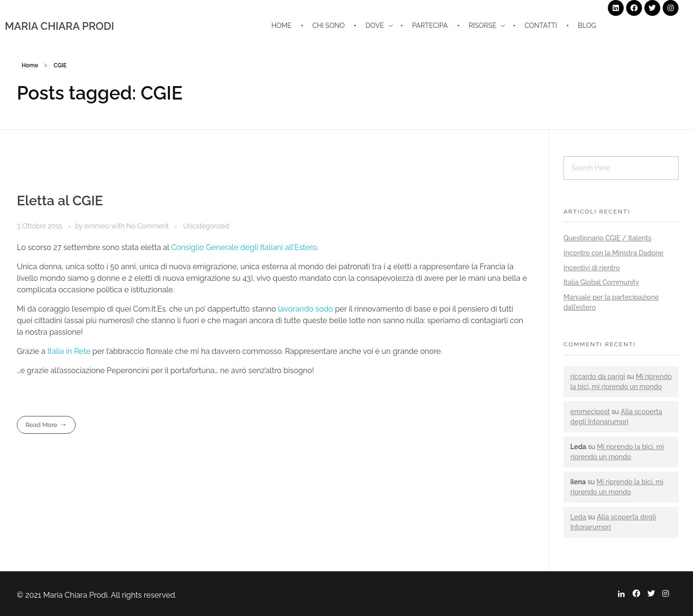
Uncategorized (206, 226)
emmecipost (590, 412)
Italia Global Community (601, 282)
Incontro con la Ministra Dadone (614, 253)
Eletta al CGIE (60, 201)
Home (30, 65)
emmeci (98, 226)
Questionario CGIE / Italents (608, 238)
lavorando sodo (305, 309)
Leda (578, 517)
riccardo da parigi (598, 377)
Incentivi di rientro (592, 268)
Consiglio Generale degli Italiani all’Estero (244, 247)
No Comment (148, 226)
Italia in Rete (69, 351)
